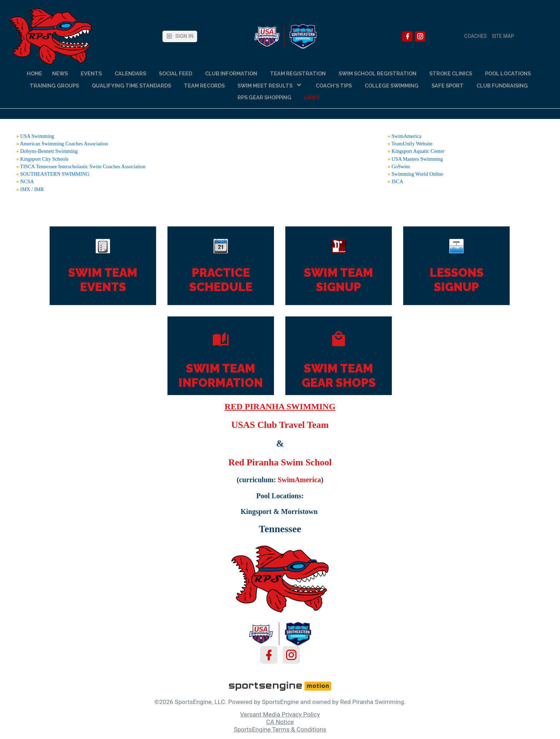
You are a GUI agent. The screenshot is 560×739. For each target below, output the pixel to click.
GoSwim (401, 166)
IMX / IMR (32, 189)
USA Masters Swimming (417, 159)
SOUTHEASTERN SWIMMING (55, 174)
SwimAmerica (406, 136)
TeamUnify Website (412, 144)
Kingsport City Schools (44, 159)
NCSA (27, 181)
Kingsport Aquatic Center (418, 151)
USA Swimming (37, 136)
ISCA (397, 181)
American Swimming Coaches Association (64, 144)
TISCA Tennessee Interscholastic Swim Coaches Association (83, 166)
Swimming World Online (417, 174)
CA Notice (280, 722)
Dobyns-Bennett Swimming (49, 151)
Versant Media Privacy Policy (280, 714)
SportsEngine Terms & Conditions (280, 729)
